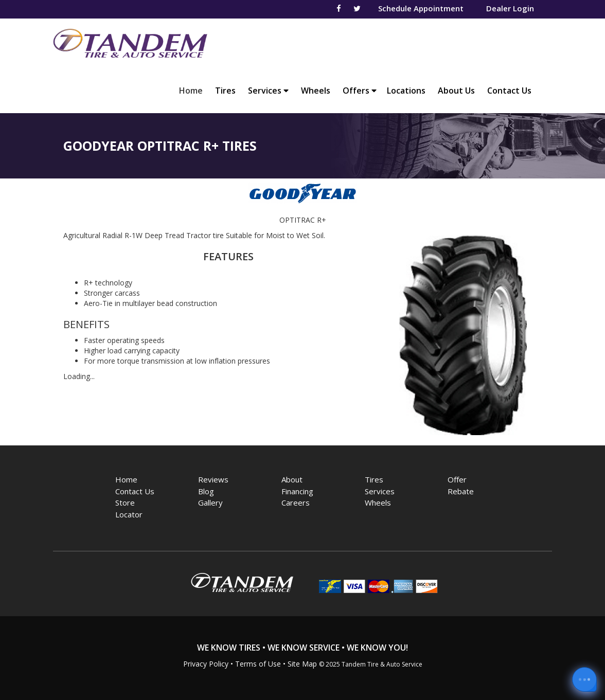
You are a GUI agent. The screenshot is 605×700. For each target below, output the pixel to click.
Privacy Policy (206, 664)
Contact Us (509, 91)
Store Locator (129, 508)
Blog (206, 491)
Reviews (213, 479)
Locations (406, 91)
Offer (457, 479)
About (292, 479)
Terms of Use (258, 664)
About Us (456, 91)
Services (268, 91)
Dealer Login (510, 8)
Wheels (316, 91)
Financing (297, 491)
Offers (360, 91)
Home (193, 90)
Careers (296, 502)
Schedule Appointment (421, 8)
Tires (225, 91)
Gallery (210, 502)
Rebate (461, 491)
